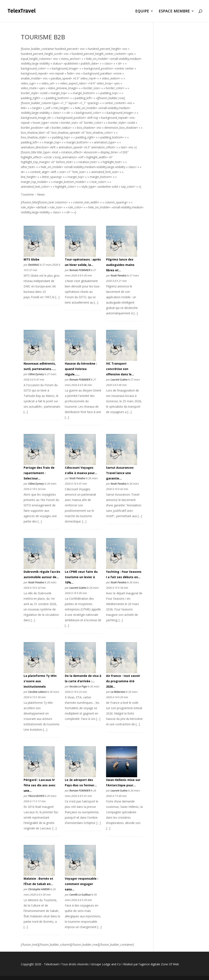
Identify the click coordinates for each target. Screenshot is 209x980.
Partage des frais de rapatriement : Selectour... (39, 473)
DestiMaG (34, 265)
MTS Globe (31, 259)
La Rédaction (118, 692)
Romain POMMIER (80, 270)
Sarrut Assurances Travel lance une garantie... (120, 473)
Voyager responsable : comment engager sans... (82, 884)
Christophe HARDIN (39, 889)
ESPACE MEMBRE (174, 11)
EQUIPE (142, 11)
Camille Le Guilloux (80, 895)
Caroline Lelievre (37, 692)
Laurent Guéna (119, 380)
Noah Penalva (118, 276)
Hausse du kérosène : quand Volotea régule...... (81, 369)
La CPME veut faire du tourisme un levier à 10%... (81, 577)
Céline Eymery (36, 374)
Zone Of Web (170, 964)
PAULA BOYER (36, 796)
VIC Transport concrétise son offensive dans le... (120, 369)
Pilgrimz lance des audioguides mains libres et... (120, 265)
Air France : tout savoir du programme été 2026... (123, 681)
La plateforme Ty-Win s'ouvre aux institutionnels (40, 681)
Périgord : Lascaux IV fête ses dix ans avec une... (40, 785)
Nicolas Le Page (78, 686)
